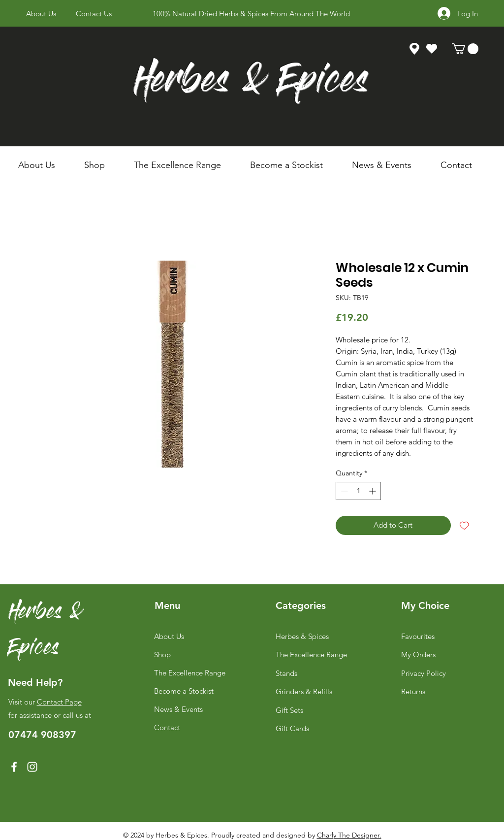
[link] (465, 49)
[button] (102, 165)
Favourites (418, 636)
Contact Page (59, 702)
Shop (162, 655)
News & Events (178, 709)
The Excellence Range (190, 673)
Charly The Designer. (349, 835)
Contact (167, 727)
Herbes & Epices (251, 83)
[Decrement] (343, 491)
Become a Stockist (184, 691)
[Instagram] (32, 767)
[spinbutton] (358, 491)
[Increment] (373, 491)
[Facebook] (14, 767)
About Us (169, 636)
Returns (413, 691)
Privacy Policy (424, 673)
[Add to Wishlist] (464, 525)
